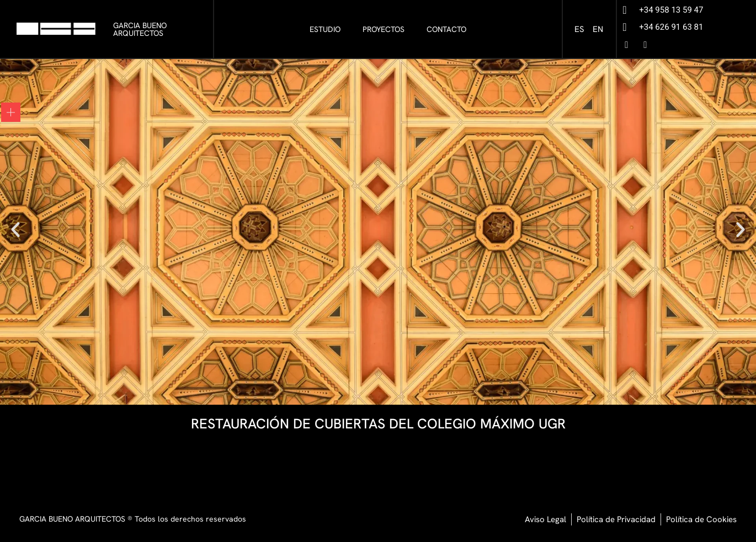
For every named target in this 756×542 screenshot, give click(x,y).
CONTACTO (446, 29)
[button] (15, 229)
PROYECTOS (384, 29)
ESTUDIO (325, 29)
